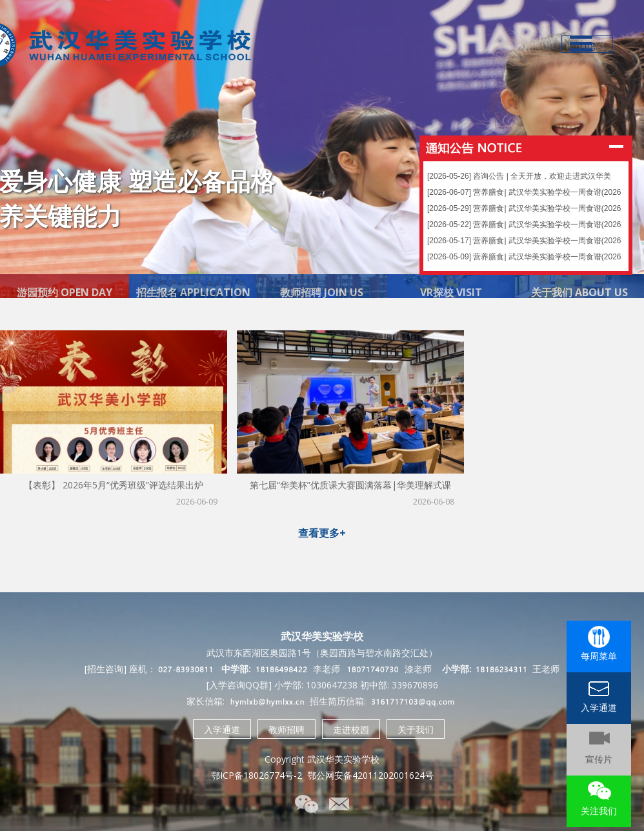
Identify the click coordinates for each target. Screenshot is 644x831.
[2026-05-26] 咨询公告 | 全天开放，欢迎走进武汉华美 (519, 170)
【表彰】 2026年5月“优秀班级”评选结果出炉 (114, 485)
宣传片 (599, 759)
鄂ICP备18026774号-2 (257, 775)
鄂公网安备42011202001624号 (370, 775)
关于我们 (416, 729)
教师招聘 (287, 729)
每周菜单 (599, 656)
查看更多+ (322, 533)
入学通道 (222, 729)
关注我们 (599, 811)
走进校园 (351, 729)
